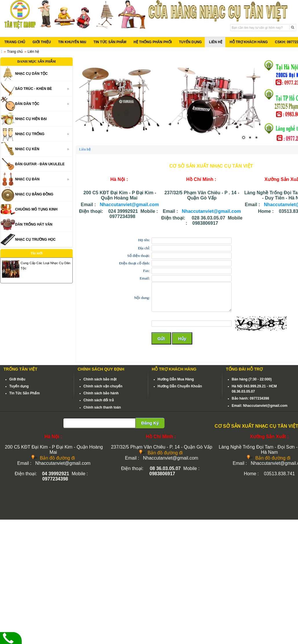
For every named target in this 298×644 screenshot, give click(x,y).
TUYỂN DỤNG (190, 42)
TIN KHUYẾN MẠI (72, 42)
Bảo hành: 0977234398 (250, 398)
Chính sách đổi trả (99, 400)
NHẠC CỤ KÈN (27, 149)
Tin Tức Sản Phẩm (24, 393)
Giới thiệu (17, 379)
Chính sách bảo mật (100, 379)
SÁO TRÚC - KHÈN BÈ (33, 89)
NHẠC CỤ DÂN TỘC (31, 74)
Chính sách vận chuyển (103, 386)
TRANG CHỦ (15, 42)
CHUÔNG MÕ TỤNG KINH (36, 209)
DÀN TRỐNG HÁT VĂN (34, 224)
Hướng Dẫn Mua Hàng (176, 379)
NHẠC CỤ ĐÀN (27, 179)
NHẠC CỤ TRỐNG (30, 134)
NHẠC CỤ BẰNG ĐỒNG (34, 194)
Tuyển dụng (19, 386)
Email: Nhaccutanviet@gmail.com (259, 406)
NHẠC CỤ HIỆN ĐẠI (31, 119)
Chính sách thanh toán (102, 407)
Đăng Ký (150, 423)
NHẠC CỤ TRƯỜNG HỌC (35, 240)
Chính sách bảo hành (101, 393)
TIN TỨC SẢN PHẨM (110, 42)
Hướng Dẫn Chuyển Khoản (180, 386)
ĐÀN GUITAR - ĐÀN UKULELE (40, 164)
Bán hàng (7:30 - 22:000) (252, 379)
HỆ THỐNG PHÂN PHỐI (153, 42)
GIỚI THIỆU (42, 42)
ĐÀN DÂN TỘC (27, 104)
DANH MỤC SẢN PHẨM (37, 61)
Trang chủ (15, 52)
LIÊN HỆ (216, 42)
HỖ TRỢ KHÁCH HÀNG (249, 42)
